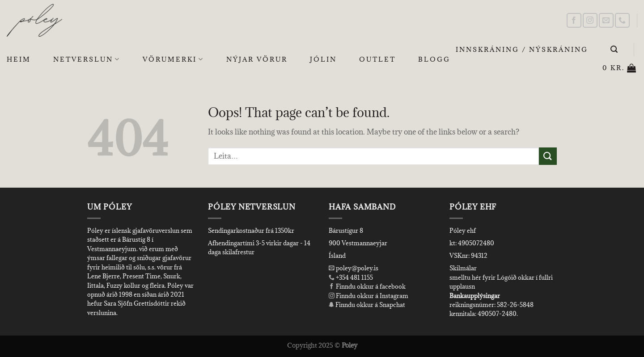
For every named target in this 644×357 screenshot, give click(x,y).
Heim (19, 59)
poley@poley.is (354, 268)
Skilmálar (463, 268)
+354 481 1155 (354, 277)
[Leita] (615, 49)
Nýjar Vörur (257, 59)
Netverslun (87, 59)
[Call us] (622, 20)
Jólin (323, 59)
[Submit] (548, 156)
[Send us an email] (606, 20)
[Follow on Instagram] (590, 20)
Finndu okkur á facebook (367, 286)
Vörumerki (173, 59)
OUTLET (377, 59)
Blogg (434, 59)
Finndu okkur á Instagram (369, 296)
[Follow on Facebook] (574, 20)
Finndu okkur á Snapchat (367, 305)
